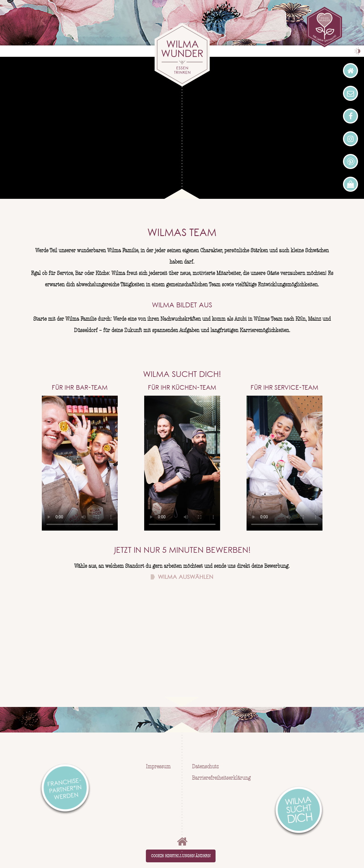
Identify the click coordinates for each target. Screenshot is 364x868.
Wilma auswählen (186, 578)
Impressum (158, 767)
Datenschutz (205, 767)
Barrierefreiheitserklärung (221, 778)
